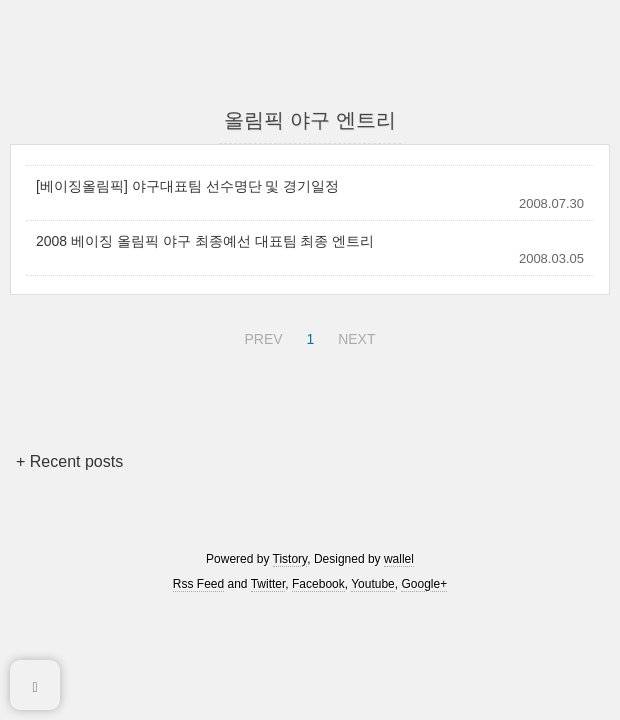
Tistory (290, 559)
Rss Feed (198, 584)
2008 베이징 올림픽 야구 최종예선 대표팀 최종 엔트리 (205, 241)
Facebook (318, 584)
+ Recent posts (69, 461)
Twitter (268, 584)
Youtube (373, 584)
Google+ (424, 584)
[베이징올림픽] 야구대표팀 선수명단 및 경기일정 (187, 186)
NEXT (354, 336)
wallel (399, 559)
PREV (260, 336)
